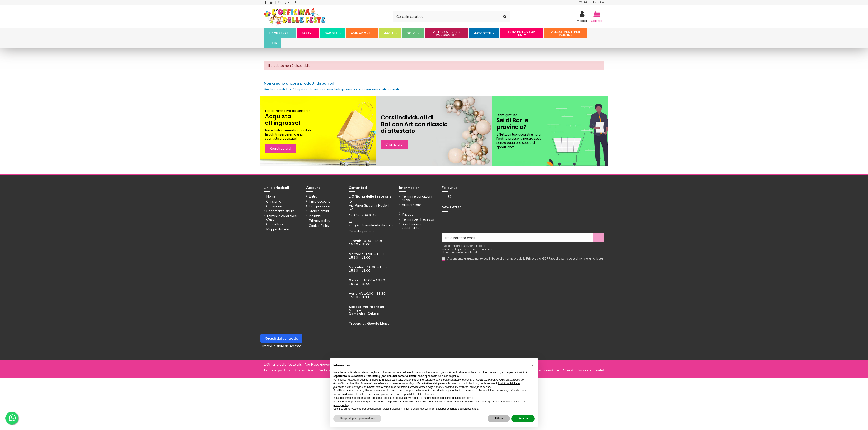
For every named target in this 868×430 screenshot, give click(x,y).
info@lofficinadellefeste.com (371, 225)
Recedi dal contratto (281, 338)
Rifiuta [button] (499, 419)
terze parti (391, 380)
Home (297, 2)
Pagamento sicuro (280, 211)
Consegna (284, 2)
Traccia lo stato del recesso (281, 346)
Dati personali (319, 206)
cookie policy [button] (452, 376)
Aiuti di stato (411, 205)
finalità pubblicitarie (509, 383)
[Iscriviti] (599, 238)
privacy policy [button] (341, 405)
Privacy (408, 214)
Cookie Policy (319, 226)
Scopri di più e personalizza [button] (357, 419)
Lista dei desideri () (592, 2)
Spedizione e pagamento (412, 226)
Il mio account (319, 201)
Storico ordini (319, 211)
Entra (313, 196)
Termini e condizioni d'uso (281, 217)
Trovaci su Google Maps (369, 323)
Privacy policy (320, 221)
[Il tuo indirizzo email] (518, 238)
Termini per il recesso (418, 219)
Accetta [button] (523, 419)
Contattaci (275, 224)
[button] (280, 33)
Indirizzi (315, 216)
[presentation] (475, 222)
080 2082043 (365, 215)
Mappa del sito (278, 229)
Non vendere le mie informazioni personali (448, 398)
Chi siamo (274, 201)
